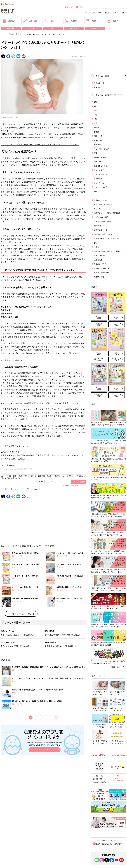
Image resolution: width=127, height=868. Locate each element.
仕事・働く (98, 162)
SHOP (69, 7)
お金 (96, 243)
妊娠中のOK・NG (101, 230)
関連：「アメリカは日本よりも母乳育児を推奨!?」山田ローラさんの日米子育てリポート (39, 403)
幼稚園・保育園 (100, 157)
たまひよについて (101, 200)
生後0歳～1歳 (99, 83)
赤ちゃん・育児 (111, 13)
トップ (3, 34)
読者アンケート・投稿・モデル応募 (107, 213)
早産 (79, 179)
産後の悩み (98, 140)
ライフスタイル (100, 170)
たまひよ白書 (99, 277)
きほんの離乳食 (100, 255)
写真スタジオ (95, 28)
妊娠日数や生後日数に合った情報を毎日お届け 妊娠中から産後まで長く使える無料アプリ (45, 744)
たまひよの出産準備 (101, 273)
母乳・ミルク (14, 489)
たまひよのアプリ (101, 264)
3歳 (95, 115)
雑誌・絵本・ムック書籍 (103, 204)
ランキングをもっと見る (21, 614)
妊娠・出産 (97, 13)
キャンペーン (74, 28)
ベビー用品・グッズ (101, 149)
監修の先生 (98, 260)
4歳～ (96, 119)
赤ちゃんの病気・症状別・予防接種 (107, 251)
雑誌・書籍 (11, 28)
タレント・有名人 (101, 187)
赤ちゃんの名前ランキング (104, 234)
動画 (96, 191)
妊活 (122, 13)
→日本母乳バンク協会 (10, 360)
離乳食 (91, 21)
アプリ (32, 28)
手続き (96, 247)
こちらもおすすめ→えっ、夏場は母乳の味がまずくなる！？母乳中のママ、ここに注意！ (40, 145)
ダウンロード (45, 750)
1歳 (28, 489)
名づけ (49, 21)
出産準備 (71, 21)
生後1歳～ (98, 87)
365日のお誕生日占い (102, 217)
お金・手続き (30, 21)
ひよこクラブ (36, 489)
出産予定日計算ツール (102, 221)
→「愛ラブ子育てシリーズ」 (13, 446)
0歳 (22, 489)
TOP (87, 13)
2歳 (95, 110)
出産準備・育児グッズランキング (106, 238)
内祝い (79, 7)
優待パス (113, 21)
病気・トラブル (100, 136)
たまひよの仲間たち (101, 268)
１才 (20, 343)
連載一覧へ (116, 667)
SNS (53, 28)
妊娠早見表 (9, 21)
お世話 (96, 132)
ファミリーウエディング (103, 174)
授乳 (28, 327)
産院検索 (97, 226)
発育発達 (97, 145)
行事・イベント (100, 153)
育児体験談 (98, 179)
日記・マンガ (99, 183)
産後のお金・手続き (101, 166)
